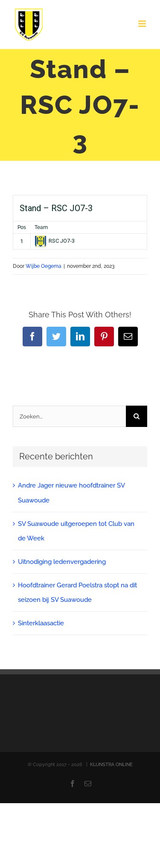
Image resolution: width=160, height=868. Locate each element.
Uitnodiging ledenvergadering (62, 562)
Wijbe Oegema (44, 266)
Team (41, 227)
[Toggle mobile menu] (143, 24)
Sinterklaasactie (41, 623)
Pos (22, 227)
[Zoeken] (137, 416)
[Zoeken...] (69, 416)
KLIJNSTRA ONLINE (111, 765)
